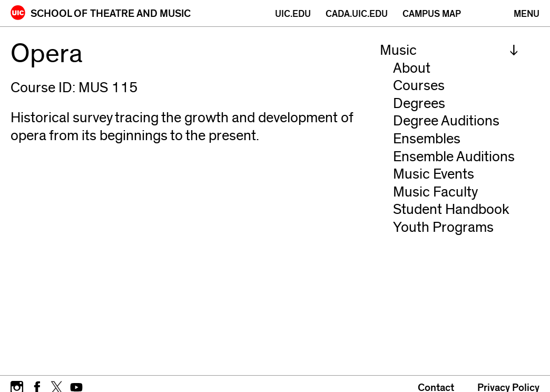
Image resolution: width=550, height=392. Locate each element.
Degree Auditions (446, 121)
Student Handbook (451, 209)
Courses (419, 86)
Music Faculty (435, 192)
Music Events (434, 174)
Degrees (419, 104)
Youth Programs (443, 227)
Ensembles (427, 139)
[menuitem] (449, 51)
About (412, 68)
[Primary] (527, 14)
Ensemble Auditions (454, 157)
